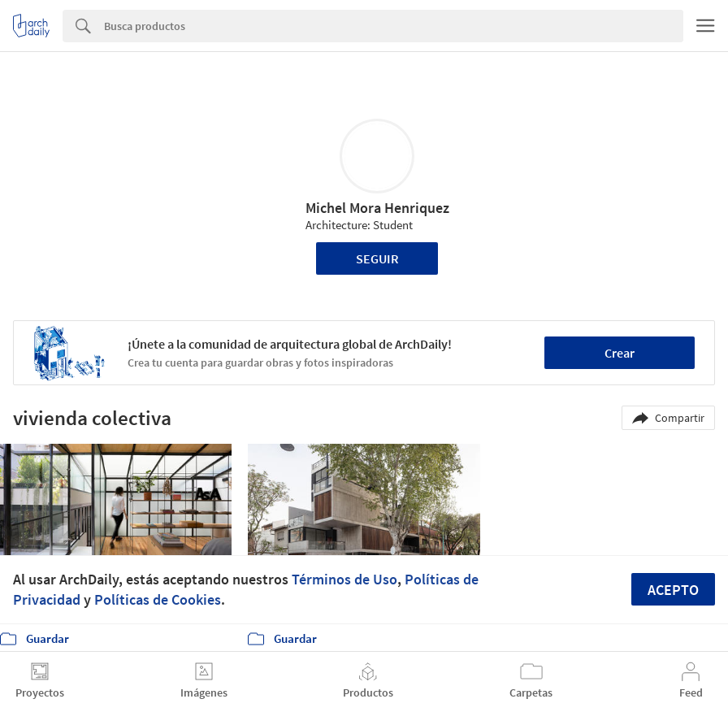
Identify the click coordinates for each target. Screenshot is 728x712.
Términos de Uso (344, 579)
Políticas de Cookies (158, 599)
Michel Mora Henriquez (377, 208)
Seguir (377, 258)
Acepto (673, 590)
